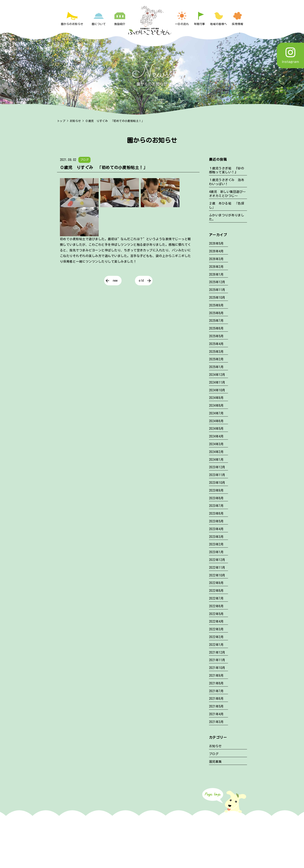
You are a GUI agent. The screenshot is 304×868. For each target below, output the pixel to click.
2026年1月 (216, 274)
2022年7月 (216, 598)
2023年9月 (216, 490)
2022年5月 (216, 614)
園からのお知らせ (72, 24)
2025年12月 (217, 282)
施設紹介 (120, 24)
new (115, 280)
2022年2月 (216, 637)
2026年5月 (216, 243)
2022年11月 (217, 568)
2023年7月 (216, 506)
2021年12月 (217, 652)
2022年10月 (217, 575)
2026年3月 (216, 259)
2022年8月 (216, 591)
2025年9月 (216, 305)
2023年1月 (216, 552)
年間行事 (199, 24)
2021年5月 (216, 706)
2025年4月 (216, 344)
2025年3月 (216, 352)
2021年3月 (216, 722)
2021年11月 (217, 660)
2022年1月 (216, 645)
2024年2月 (216, 452)
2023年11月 (217, 475)
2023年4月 (216, 529)
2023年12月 (217, 467)
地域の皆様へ (219, 24)
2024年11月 (217, 382)
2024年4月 (216, 436)
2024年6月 (216, 421)
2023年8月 (216, 498)
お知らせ (75, 121)
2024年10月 (217, 390)
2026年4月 (216, 251)
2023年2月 (216, 544)
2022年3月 (216, 629)
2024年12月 (217, 375)
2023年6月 (216, 513)
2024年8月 (216, 406)
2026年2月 (216, 267)
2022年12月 (217, 560)
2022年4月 (216, 621)
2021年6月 (216, 699)
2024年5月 (216, 429)
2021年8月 (216, 683)
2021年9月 (216, 676)
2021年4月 (216, 714)
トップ (61, 121)
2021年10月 (217, 668)
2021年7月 (216, 691)
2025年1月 (216, 367)
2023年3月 (216, 537)
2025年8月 (216, 313)
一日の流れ (182, 24)
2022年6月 (216, 606)
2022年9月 (216, 583)
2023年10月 (217, 483)
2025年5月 (216, 336)
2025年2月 (216, 359)
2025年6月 (216, 328)
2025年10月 (217, 298)
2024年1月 (216, 460)
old (141, 280)
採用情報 (237, 24)
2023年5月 (216, 521)
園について (99, 24)
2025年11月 (217, 290)
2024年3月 (216, 444)
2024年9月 (216, 398)
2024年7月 (216, 413)
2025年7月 (216, 321)
